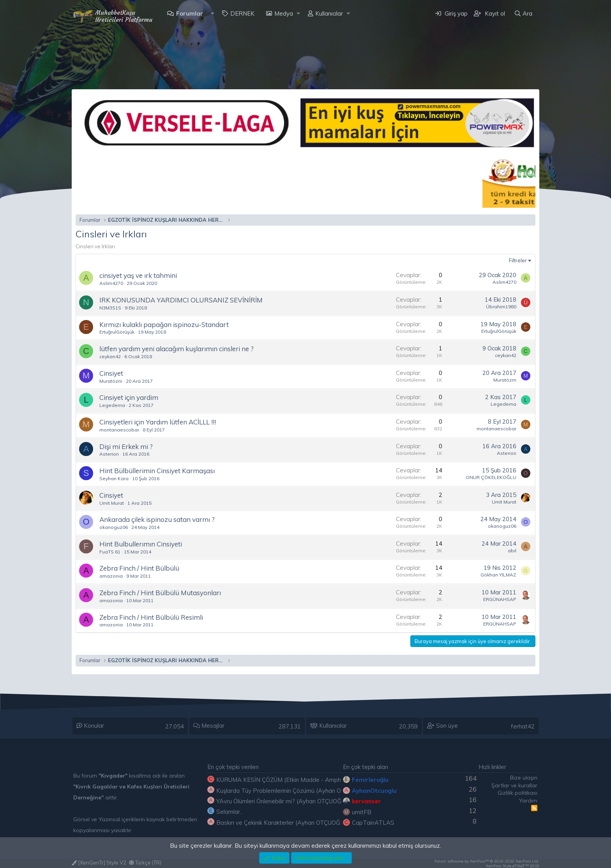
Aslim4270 (111, 283)
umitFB (362, 812)
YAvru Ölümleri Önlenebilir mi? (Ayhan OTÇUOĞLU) (283, 801)
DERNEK (242, 13)
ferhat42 (523, 726)
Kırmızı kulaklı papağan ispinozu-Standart (164, 324)
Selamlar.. (229, 812)
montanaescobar (119, 430)
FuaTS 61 (110, 552)
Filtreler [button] (518, 260)
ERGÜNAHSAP (500, 599)
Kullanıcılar (329, 13)
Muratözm (111, 381)
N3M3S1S (110, 308)
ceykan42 (110, 356)
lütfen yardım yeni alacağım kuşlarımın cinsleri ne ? (177, 349)
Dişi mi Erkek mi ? (126, 446)
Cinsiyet (111, 373)
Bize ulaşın (524, 778)
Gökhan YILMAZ (498, 575)
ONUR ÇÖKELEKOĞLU (491, 477)
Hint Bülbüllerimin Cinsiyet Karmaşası (157, 471)
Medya (284, 13)
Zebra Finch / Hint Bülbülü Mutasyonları (160, 593)
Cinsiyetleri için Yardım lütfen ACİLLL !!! (158, 422)
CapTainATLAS (373, 823)
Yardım (528, 801)
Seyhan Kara (114, 478)
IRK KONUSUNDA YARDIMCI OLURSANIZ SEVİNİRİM (181, 300)
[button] (213, 13)
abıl (512, 551)
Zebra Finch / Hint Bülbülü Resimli (151, 617)
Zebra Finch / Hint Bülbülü (139, 568)
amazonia (111, 576)
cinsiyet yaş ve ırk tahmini (138, 275)
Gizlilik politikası (517, 793)
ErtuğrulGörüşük (117, 332)
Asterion (109, 454)
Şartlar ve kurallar (514, 785)
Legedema (112, 405)
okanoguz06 (114, 527)
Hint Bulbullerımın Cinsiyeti (141, 544)
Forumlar (190, 13)
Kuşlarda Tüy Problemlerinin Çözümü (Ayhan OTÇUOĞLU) (293, 791)
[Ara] (523, 13)
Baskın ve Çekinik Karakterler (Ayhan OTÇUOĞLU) (283, 823)
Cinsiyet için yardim (129, 397)
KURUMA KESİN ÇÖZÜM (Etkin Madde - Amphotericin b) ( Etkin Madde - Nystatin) (326, 780)
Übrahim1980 (501, 307)
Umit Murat (112, 503)
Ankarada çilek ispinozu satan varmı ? (157, 519)
